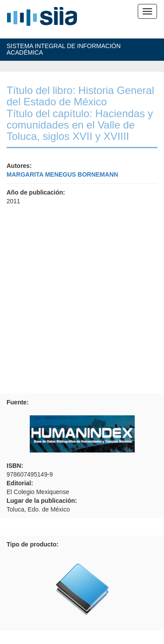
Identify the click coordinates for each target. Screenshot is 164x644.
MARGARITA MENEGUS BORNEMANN (62, 174)
